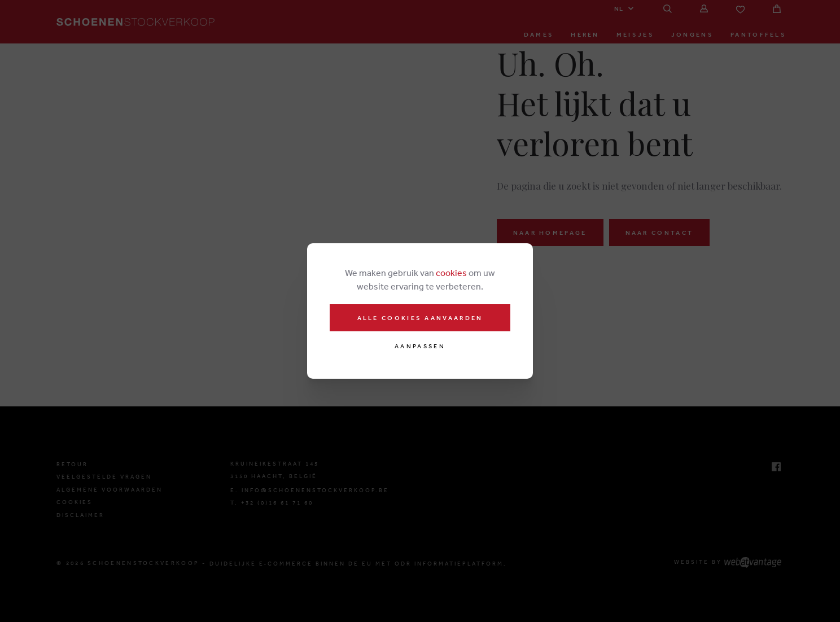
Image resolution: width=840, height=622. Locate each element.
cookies (451, 273)
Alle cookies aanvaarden (420, 318)
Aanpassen (420, 346)
